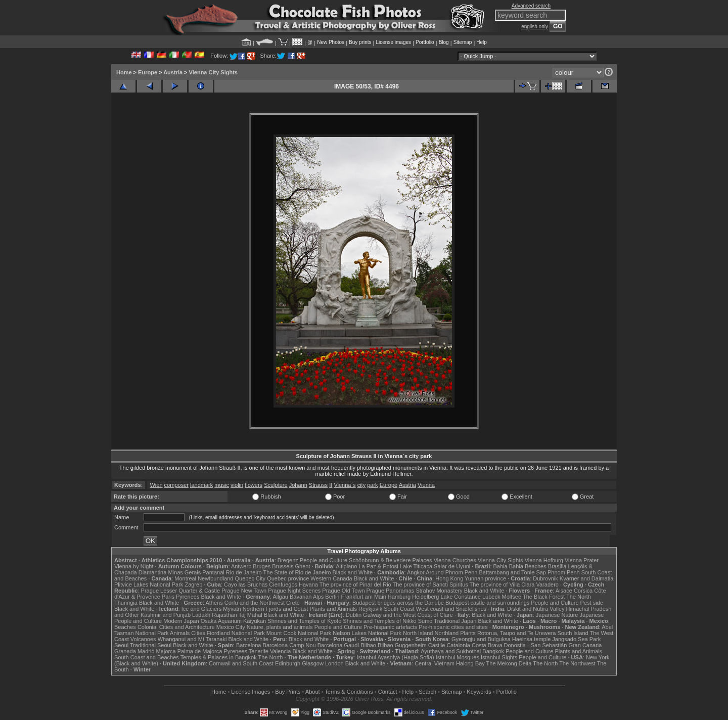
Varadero (547, 584)
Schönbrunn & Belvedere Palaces (391, 560)
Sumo (425, 621)
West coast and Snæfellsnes (451, 609)
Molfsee (512, 597)
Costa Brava (487, 645)
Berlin (332, 597)
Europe (148, 72)
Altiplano (346, 566)
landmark (201, 485)
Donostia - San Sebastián (536, 645)
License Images (251, 692)
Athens (214, 603)
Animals (180, 633)
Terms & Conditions (349, 692)
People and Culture (324, 560)
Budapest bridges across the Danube (398, 603)
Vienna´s (345, 485)
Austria (173, 72)
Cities (198, 633)
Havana (308, 584)
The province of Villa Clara (502, 584)
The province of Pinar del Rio (355, 584)
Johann (298, 485)
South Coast (399, 609)
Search (427, 692)
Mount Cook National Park (299, 633)
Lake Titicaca (416, 566)
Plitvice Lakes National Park (149, 584)
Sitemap (463, 42)
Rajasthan (224, 615)
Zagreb (193, 584)
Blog (444, 42)
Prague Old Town (343, 591)
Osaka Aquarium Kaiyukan (234, 621)
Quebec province (288, 578)
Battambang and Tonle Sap (512, 572)
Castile (437, 645)
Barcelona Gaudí (338, 645)
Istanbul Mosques (458, 657)
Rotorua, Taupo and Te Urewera (517, 633)
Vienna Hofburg (544, 560)
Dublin (354, 615)
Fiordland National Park (236, 633)
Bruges (262, 566)
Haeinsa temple (531, 639)
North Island (418, 633)
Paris (168, 597)
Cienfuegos (283, 584)
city (362, 485)
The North (579, 597)
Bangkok (493, 651)
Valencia (280, 651)
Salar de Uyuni (452, 566)
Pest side (592, 603)
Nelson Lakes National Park (367, 633)
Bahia (500, 566)
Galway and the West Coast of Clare (408, 615)
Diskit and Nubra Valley (536, 609)
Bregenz (288, 560)
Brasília (557, 566)
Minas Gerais (184, 572)
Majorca (166, 651)
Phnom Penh (564, 572)
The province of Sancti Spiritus (430, 584)
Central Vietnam (435, 663)
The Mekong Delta (509, 663)
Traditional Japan (455, 621)
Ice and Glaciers (201, 609)
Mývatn (232, 609)
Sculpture (276, 485)
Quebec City (251, 578)
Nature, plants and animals (280, 627)
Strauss (318, 485)
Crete (293, 603)
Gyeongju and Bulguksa (481, 639)
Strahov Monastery (439, 591)
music (222, 485)
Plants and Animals (333, 609)
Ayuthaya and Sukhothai (451, 651)
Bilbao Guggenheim (402, 645)
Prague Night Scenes (294, 591)
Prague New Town (244, 591)
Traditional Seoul (151, 645)
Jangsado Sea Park (576, 639)
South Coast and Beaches (147, 657)
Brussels (283, 566)
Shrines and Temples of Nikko (379, 621)
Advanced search (531, 6)
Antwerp (241, 566)
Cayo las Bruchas (246, 584)
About (313, 692)
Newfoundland (215, 578)
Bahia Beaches (528, 566)
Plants (468, 633)
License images (394, 42)
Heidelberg (425, 597)
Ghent (303, 566)
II (331, 485)
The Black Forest (544, 597)
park (372, 485)
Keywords (479, 692)
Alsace (564, 591)
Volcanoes (143, 639)
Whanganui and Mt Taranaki (192, 639)
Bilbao (368, 645)
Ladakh (201, 615)
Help (482, 42)
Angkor (416, 572)
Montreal (185, 578)
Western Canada (331, 578)
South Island (573, 633)
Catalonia (458, 645)
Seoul (121, 645)
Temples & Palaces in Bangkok (219, 657)
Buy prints (360, 42)
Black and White (353, 572)
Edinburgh (288, 663)
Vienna (426, 485)
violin (237, 485)
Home (124, 72)
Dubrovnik (545, 578)
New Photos (331, 42)
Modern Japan (181, 621)
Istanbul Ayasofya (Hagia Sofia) (395, 657)
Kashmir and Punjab (166, 615)
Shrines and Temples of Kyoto (304, 621)
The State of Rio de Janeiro (297, 572)
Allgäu (280, 597)
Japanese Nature (557, 615)
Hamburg (399, 597)
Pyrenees (188, 597)
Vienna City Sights (213, 72)
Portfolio (425, 42)
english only (535, 27)
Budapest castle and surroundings (487, 603)
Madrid (146, 651)
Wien (156, 485)
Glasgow (313, 663)
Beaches (125, 627)
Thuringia (126, 603)
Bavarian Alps (307, 597)
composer (176, 485)
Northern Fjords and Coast (276, 609)
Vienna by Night (134, 566)
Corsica (583, 591)
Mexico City (231, 627)
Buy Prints (288, 692)
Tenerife (259, 651)
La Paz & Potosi (379, 566)
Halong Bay (470, 663)
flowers (254, 485)
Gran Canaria (585, 645)
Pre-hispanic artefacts (390, 627)
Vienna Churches (455, 560)
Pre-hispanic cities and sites (453, 627)
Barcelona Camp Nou (289, 645)
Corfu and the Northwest (255, 603)
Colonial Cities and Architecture (176, 627)
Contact (388, 692)
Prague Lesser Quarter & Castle (181, 591)
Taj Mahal (251, 615)
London (334, 663)
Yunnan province (485, 578)
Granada (125, 651)
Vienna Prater (582, 560)
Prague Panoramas (391, 591)
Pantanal (213, 572)
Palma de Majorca (200, 651)
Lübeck (491, 597)
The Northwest (577, 663)
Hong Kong (449, 578)
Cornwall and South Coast (241, 663)
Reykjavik (370, 609)
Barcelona (249, 645)
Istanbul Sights (499, 657)
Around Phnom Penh (451, 572)
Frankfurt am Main (364, 597)
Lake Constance (461, 597)
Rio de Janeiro (244, 572)
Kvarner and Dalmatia (586, 578)
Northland (447, 633)
